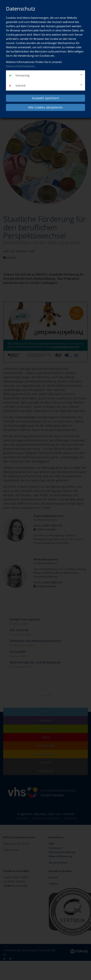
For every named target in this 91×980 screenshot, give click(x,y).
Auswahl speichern (46, 98)
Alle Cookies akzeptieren (45, 107)
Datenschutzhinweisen (20, 66)
